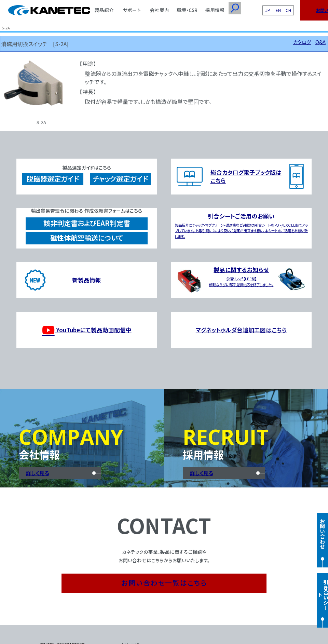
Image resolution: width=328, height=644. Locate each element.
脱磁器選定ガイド (53, 179)
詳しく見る (38, 473)
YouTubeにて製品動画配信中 (87, 330)
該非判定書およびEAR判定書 (87, 223)
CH (288, 10)
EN (278, 10)
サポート (132, 10)
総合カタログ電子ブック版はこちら (246, 176)
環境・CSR (187, 10)
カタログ (302, 42)
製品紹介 (104, 10)
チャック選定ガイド (120, 179)
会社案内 (160, 10)
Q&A (320, 42)
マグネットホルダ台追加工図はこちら (241, 330)
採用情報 (215, 10)
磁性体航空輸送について (87, 238)
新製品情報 (87, 280)
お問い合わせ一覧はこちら (164, 583)
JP (268, 10)
